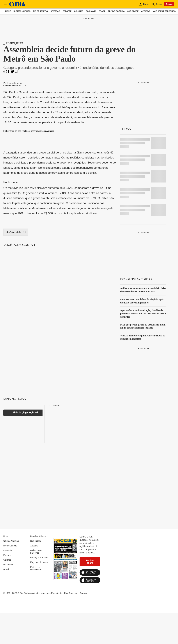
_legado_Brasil (14, 43)
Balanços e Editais (39, 558)
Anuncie (84, 593)
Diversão (55, 11)
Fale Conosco (71, 593)
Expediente (57, 593)
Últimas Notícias (22, 11)
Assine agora (90, 562)
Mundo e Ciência (116, 11)
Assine (169, 4)
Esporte (67, 11)
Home (8, 11)
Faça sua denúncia (39, 562)
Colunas (79, 11)
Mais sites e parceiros (164, 11)
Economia (91, 11)
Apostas (145, 11)
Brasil (102, 11)
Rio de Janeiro (40, 11)
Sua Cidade (133, 11)
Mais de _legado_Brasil (26, 412)
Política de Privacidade (36, 568)
